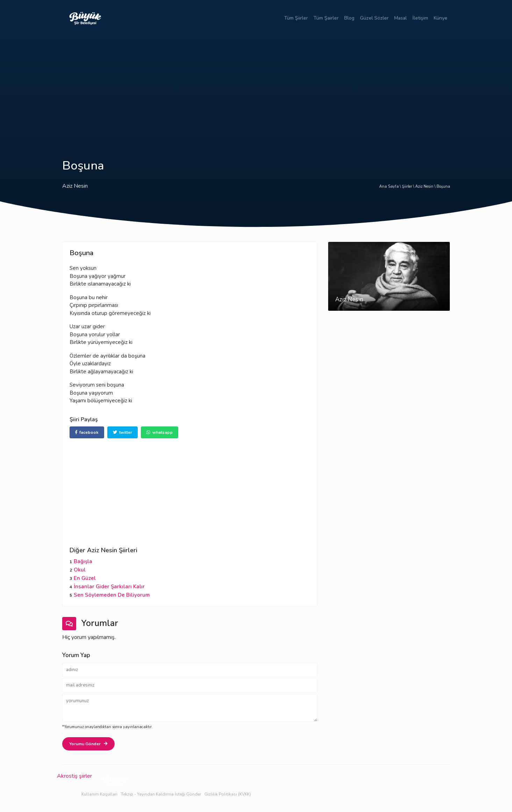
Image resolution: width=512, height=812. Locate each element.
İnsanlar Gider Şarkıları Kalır (109, 587)
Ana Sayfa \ (391, 186)
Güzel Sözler (374, 18)
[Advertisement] (256, 88)
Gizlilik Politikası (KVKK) (228, 794)
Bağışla (83, 561)
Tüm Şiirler (296, 18)
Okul (80, 570)
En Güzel (85, 578)
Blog (349, 18)
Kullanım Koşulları (99, 794)
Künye (441, 18)
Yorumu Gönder (88, 744)
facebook (87, 432)
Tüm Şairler (326, 18)
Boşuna (443, 186)
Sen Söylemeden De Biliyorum (112, 595)
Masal (401, 18)
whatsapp (160, 432)
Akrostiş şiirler (74, 776)
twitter (122, 432)
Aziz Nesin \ (426, 186)
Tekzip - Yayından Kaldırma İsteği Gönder (161, 794)
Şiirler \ (409, 186)
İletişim (420, 18)
